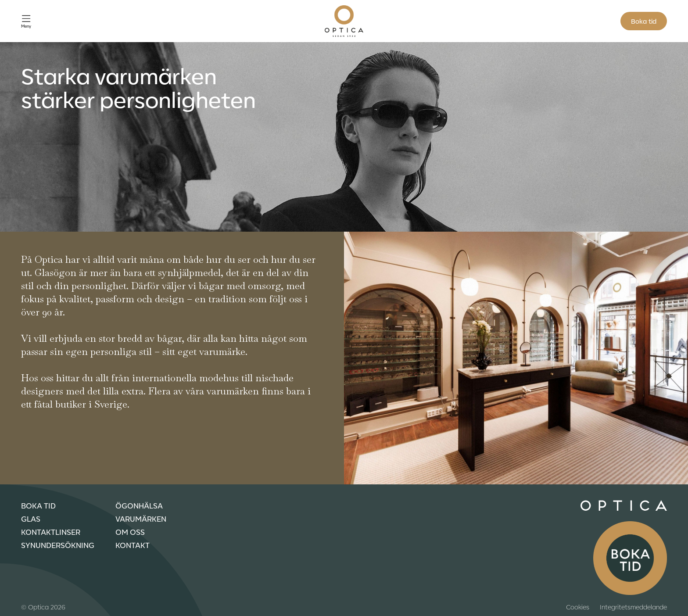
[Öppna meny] (26, 21)
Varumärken (141, 519)
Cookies (578, 607)
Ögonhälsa (139, 505)
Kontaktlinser (51, 532)
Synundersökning (58, 545)
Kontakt (133, 545)
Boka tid (644, 21)
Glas (31, 519)
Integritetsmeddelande (633, 607)
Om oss (130, 532)
